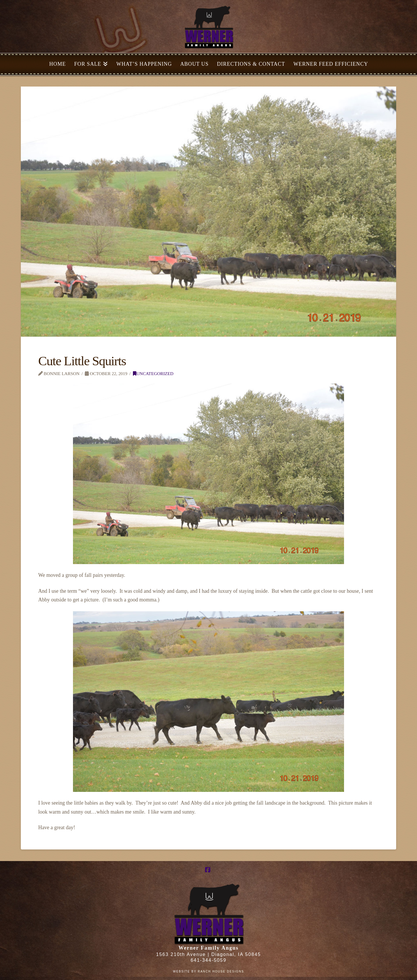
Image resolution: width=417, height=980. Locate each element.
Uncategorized (153, 374)
